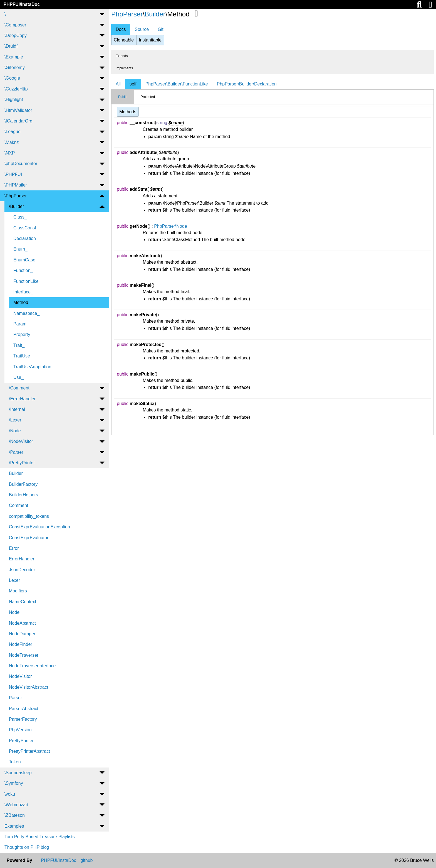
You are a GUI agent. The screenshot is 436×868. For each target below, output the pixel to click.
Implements (124, 68)
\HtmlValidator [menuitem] (18, 110)
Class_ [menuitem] (20, 217)
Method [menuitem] (21, 302)
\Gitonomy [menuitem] (15, 68)
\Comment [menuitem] (19, 388)
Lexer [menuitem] (14, 580)
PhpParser (127, 14)
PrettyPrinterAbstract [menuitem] (29, 751)
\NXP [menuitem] (10, 153)
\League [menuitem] (13, 132)
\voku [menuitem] (10, 794)
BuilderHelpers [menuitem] (23, 495)
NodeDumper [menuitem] (22, 634)
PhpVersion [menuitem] (20, 730)
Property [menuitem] (22, 334)
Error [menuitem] (14, 548)
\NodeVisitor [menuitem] (21, 441)
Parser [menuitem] (15, 698)
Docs (121, 29)
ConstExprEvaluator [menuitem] (29, 538)
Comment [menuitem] (18, 505)
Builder (155, 14)
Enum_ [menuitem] (20, 249)
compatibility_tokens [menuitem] (29, 516)
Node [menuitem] (14, 612)
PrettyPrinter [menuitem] (21, 741)
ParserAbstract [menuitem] (24, 709)
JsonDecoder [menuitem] (22, 570)
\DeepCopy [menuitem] (16, 35)
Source (142, 29)
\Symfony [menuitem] (14, 783)
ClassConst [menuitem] (25, 228)
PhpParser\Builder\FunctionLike (177, 84)
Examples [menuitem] (14, 826)
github (87, 860)
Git (160, 29)
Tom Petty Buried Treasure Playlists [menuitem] (40, 837)
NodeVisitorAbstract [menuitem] (29, 687)
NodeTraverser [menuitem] (24, 655)
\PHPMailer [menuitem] (16, 185)
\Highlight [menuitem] (14, 100)
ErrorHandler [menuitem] (22, 559)
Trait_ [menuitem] (19, 345)
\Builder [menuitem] (16, 206)
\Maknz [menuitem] (12, 142)
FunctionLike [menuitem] (26, 281)
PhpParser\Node (170, 226)
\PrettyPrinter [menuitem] (22, 463)
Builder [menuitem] (16, 473)
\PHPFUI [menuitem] (13, 174)
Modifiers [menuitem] (18, 591)
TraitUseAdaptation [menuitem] (32, 367)
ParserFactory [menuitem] (23, 719)
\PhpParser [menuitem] (16, 196)
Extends (122, 56)
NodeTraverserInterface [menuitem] (32, 666)
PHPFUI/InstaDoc (22, 4)
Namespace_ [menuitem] (26, 313)
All (118, 84)
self (133, 84)
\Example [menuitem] (14, 57)
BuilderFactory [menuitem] (23, 484)
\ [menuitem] (5, 14)
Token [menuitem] (15, 762)
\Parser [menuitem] (16, 452)
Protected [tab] (148, 97)
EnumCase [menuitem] (24, 260)
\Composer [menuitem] (15, 25)
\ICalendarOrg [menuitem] (18, 121)
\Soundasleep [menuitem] (18, 773)
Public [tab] (123, 97)
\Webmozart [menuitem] (16, 805)
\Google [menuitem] (12, 78)
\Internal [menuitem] (17, 409)
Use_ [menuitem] (18, 377)
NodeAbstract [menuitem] (22, 623)
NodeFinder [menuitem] (21, 644)
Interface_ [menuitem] (23, 292)
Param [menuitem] (20, 324)
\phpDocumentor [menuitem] (21, 164)
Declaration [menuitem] (25, 238)
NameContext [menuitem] (23, 602)
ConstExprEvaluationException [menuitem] (39, 527)
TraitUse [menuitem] (22, 356)
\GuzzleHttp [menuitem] (16, 89)
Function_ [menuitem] (23, 270)
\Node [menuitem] (15, 431)
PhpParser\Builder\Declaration (247, 84)
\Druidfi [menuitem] (12, 46)
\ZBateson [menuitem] (15, 815)
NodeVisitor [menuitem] (20, 676)
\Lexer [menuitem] (15, 420)
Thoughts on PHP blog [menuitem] (27, 847)
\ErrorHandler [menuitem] (22, 399)
